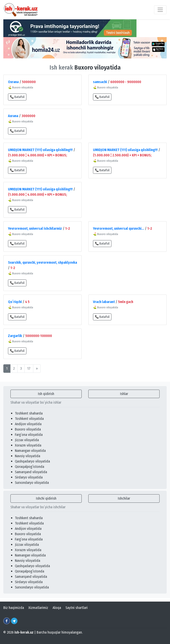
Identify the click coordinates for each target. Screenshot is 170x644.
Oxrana (13, 82)
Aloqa (57, 608)
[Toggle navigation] (160, 10)
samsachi (100, 82)
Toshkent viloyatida (29, 419)
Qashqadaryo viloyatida (32, 461)
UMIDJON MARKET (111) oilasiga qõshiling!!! (40, 150)
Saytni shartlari (77, 608)
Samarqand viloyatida (31, 472)
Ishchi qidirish (46, 498)
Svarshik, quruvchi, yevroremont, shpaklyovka (42, 262)
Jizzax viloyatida (27, 440)
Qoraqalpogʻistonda (30, 467)
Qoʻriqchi (15, 302)
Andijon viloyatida (28, 424)
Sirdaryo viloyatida (29, 477)
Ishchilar (124, 498)
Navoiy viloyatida (28, 456)
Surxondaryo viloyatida (32, 483)
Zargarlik (15, 336)
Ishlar (124, 394)
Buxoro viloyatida (28, 429)
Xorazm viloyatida (28, 445)
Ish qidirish (46, 394)
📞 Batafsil (17, 97)
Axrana (13, 116)
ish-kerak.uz (24, 632)
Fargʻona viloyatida (29, 435)
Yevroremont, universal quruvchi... (119, 228)
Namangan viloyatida (30, 451)
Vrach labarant (104, 302)
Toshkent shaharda (29, 413)
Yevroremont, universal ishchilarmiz (35, 228)
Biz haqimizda (14, 608)
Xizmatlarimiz (38, 608)
